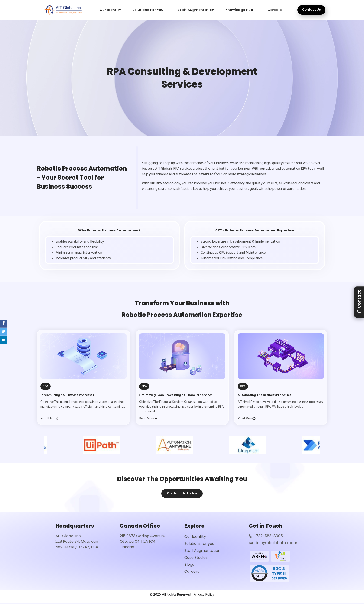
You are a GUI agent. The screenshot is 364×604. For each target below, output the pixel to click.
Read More (49, 419)
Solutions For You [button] (148, 10)
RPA (45, 386)
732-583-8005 (269, 536)
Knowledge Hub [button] (239, 10)
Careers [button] (275, 10)
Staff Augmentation (196, 10)
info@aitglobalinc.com (277, 543)
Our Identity (110, 10)
